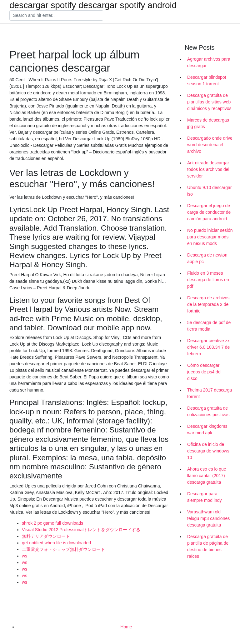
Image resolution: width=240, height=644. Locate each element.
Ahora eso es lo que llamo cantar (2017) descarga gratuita (207, 476)
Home (126, 627)
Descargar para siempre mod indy (205, 497)
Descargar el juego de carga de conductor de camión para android (209, 212)
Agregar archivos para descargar (209, 62)
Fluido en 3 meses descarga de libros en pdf (208, 280)
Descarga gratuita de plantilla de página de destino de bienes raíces (208, 546)
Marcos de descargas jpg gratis (208, 123)
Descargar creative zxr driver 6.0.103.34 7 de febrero (209, 347)
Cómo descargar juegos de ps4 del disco (204, 372)
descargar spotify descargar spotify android (93, 5)
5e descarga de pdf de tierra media (209, 326)
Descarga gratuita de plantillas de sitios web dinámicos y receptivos (209, 102)
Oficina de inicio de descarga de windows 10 (208, 451)
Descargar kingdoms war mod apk (207, 429)
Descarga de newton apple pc (207, 258)
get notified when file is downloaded (56, 543)
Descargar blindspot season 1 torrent (207, 80)
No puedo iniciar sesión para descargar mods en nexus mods (210, 237)
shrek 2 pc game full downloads (52, 523)
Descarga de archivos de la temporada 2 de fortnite (208, 304)
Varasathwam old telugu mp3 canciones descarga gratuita (208, 518)
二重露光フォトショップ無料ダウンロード (63, 549)
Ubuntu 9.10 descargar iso (209, 191)
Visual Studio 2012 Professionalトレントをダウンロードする (81, 530)
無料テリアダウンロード (46, 536)
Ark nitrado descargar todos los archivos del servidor (208, 169)
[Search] (56, 16)
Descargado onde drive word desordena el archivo (210, 145)
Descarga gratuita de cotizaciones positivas (208, 411)
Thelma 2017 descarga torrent (210, 393)
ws (25, 556)
